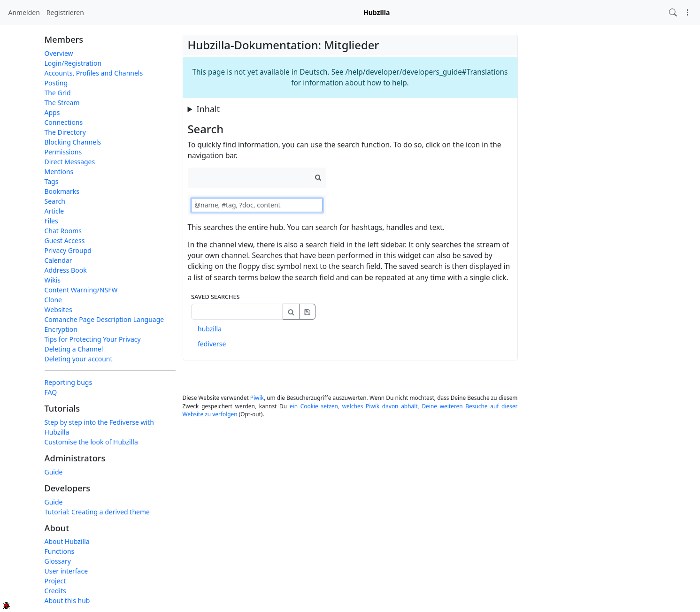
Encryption (61, 329)
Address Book (66, 270)
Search (55, 201)
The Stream (62, 103)
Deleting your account (79, 359)
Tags (52, 181)
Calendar (58, 260)
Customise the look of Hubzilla (91, 442)
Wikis (53, 280)
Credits (55, 591)
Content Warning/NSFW (81, 290)
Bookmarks (62, 191)
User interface (66, 571)
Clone (53, 300)
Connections (64, 122)
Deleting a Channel (74, 349)
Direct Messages (70, 162)
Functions (60, 551)
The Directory (65, 132)
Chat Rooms (63, 231)
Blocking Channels (73, 142)
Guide (54, 472)
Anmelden (24, 12)
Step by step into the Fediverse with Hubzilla (99, 427)
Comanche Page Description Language (104, 319)
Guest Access (65, 241)
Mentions (59, 172)
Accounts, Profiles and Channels (94, 73)
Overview (59, 53)
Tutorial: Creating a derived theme (97, 512)
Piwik (257, 398)
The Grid (58, 93)
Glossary (58, 561)
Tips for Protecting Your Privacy (93, 339)
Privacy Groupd (68, 250)
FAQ (51, 392)
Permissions (63, 152)
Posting (56, 83)
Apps (52, 112)
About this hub (67, 601)
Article (54, 211)
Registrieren (65, 12)
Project (55, 581)
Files (51, 221)
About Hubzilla (67, 541)
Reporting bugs (69, 382)
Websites (58, 310)
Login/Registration (73, 63)
